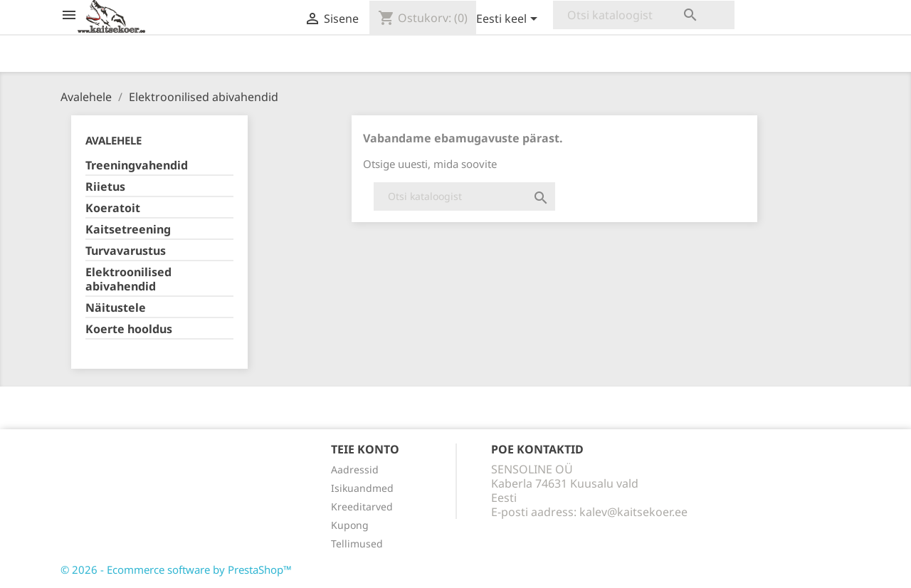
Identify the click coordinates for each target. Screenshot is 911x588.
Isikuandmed (362, 488)
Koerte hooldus (129, 329)
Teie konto (365, 449)
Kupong (350, 525)
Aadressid (355, 469)
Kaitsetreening (128, 230)
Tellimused (357, 544)
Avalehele (114, 140)
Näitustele (116, 308)
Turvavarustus (126, 251)
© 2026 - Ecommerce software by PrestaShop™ (176, 569)
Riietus (105, 187)
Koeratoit (113, 208)
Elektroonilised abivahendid (128, 279)
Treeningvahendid (137, 166)
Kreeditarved (362, 506)
